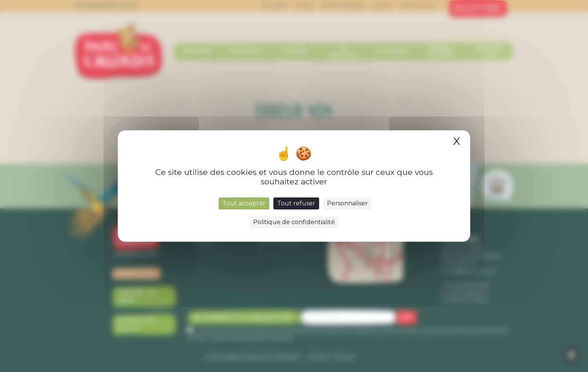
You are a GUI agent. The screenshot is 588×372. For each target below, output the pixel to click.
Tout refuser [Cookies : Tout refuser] (296, 203)
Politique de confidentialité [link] (294, 222)
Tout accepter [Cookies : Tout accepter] (244, 203)
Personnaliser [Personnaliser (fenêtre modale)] (347, 203)
